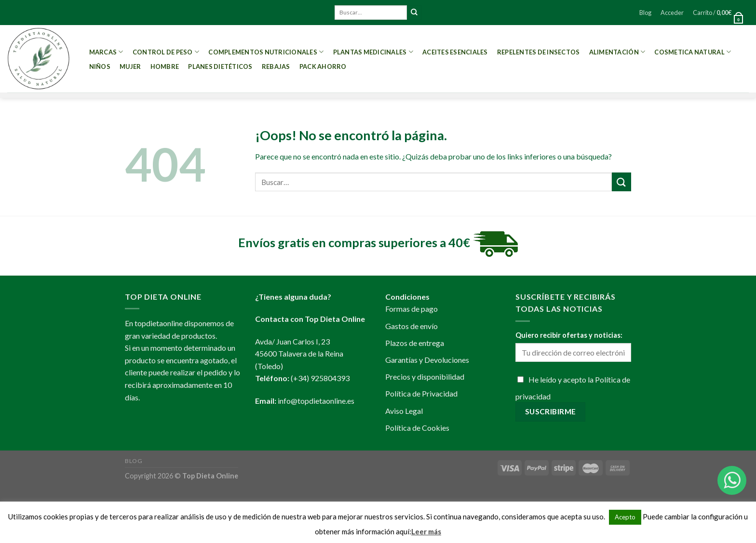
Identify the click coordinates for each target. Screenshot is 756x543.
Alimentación (617, 52)
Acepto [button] (625, 517)
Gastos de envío (412, 326)
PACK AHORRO (323, 66)
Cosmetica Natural (693, 52)
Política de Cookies (417, 428)
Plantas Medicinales (373, 52)
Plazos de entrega (415, 343)
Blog (645, 13)
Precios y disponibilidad (425, 377)
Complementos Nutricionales (266, 52)
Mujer (130, 66)
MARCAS (106, 52)
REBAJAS (276, 66)
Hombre (165, 66)
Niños (100, 66)
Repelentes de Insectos (539, 52)
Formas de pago (412, 309)
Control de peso (166, 52)
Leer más (426, 531)
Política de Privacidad (421, 393)
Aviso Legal (404, 411)
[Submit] (414, 13)
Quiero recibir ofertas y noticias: (569, 335)
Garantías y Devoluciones (427, 360)
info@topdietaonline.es (316, 401)
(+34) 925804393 (320, 378)
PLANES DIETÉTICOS (220, 66)
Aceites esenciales (455, 52)
